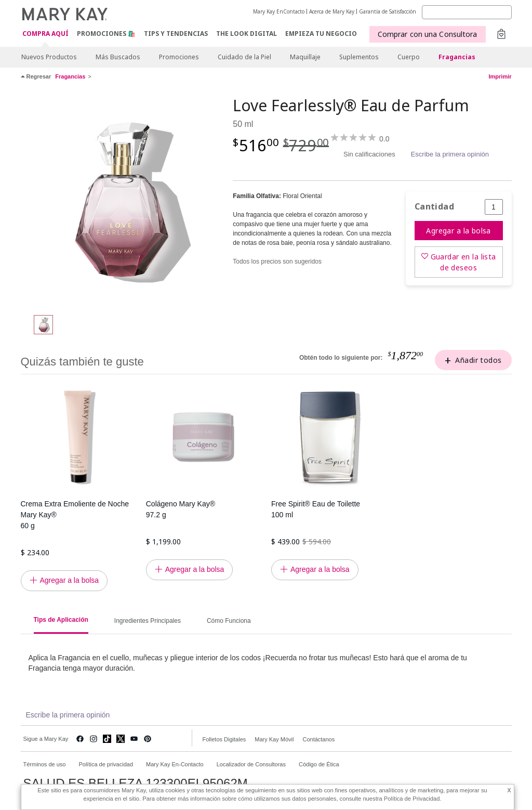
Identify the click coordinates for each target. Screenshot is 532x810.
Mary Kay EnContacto (279, 11)
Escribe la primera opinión (450, 154)
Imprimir (500, 76)
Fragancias (457, 57)
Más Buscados (118, 57)
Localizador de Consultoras (251, 764)
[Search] (467, 12)
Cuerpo (409, 57)
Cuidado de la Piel (244, 57)
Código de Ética (319, 764)
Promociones (179, 57)
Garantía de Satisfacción (388, 11)
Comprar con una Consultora (428, 34)
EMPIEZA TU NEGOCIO (321, 34)
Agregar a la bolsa (458, 231)
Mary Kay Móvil (274, 739)
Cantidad (434, 207)
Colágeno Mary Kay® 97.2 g (181, 509)
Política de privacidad (106, 764)
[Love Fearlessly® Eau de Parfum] (123, 201)
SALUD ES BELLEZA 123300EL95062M (136, 783)
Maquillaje (305, 57)
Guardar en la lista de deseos (463, 262)
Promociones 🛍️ (106, 34)
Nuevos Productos (49, 57)
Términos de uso (45, 764)
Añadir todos (478, 360)
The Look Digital (247, 34)
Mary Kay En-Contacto (175, 764)
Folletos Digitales (224, 739)
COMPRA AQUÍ (45, 34)
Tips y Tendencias (176, 34)
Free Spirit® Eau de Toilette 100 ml (316, 509)
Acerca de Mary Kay (332, 11)
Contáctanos (318, 739)
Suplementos (359, 57)
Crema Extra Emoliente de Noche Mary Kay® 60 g (75, 515)
